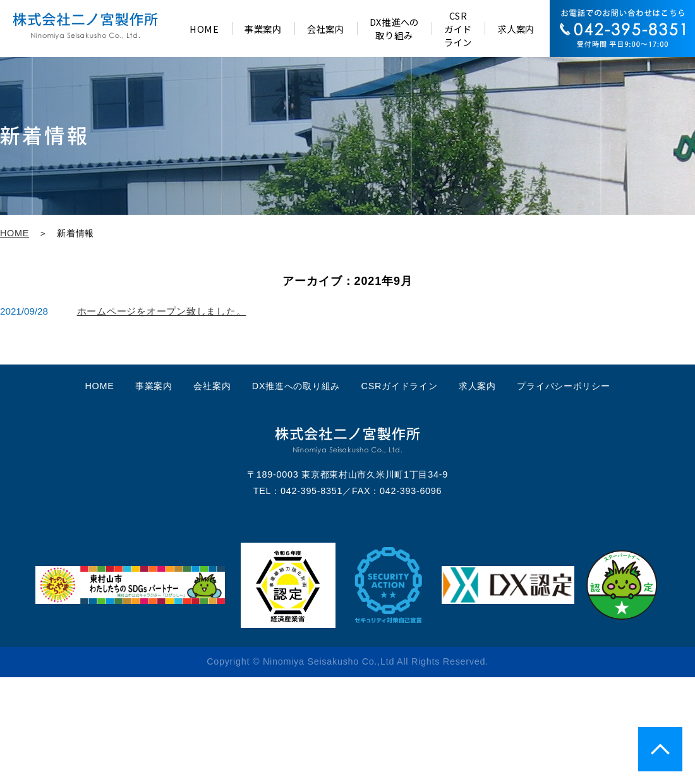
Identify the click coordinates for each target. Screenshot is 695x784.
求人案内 (477, 386)
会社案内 (212, 386)
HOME (15, 233)
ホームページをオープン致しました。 (162, 311)
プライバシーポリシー (563, 386)
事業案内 (154, 386)
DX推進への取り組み (296, 386)
